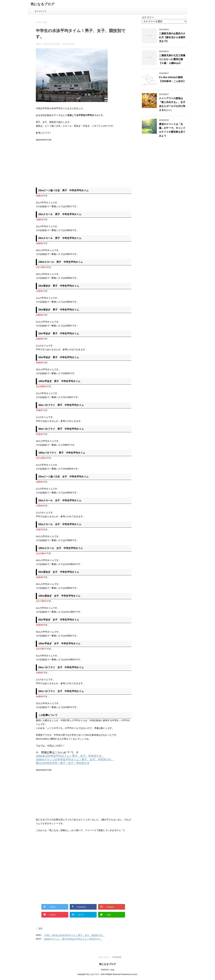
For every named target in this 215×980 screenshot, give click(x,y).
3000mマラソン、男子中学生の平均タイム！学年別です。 (73, 939)
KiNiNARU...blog (108, 970)
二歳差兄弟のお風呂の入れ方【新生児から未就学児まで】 (172, 37)
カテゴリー (148, 17)
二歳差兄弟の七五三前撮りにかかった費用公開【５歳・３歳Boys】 (172, 59)
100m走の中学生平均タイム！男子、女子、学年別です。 (70, 756)
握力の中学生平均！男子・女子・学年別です (63, 763)
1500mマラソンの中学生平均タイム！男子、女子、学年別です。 (75, 760)
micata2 (134, 974)
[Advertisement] (61, 162)
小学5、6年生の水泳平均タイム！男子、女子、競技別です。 (74, 935)
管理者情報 (117, 957)
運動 (40, 928)
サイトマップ (40, 11)
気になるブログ (43, 4)
